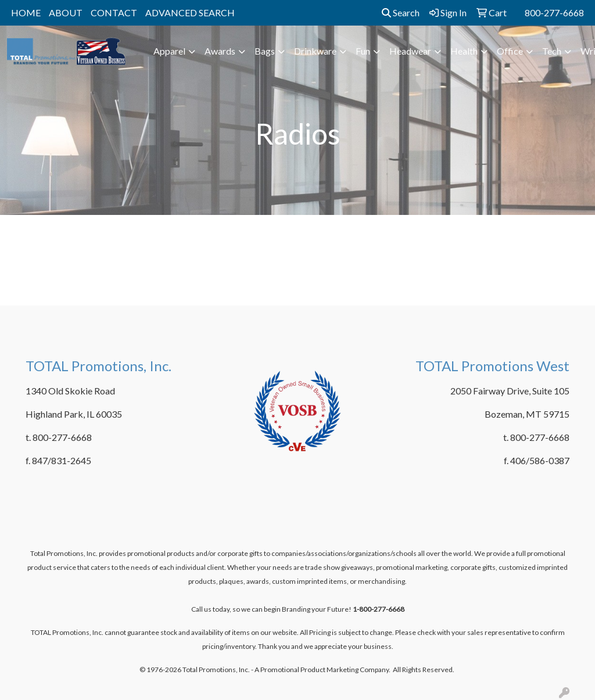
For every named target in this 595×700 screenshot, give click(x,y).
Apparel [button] (169, 51)
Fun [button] (363, 51)
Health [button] (464, 51)
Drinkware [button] (315, 51)
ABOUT (66, 12)
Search (401, 12)
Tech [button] (552, 51)
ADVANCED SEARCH (190, 12)
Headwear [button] (410, 51)
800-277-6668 (554, 12)
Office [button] (510, 51)
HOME (26, 12)
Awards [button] (220, 51)
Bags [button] (265, 51)
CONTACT (114, 12)
